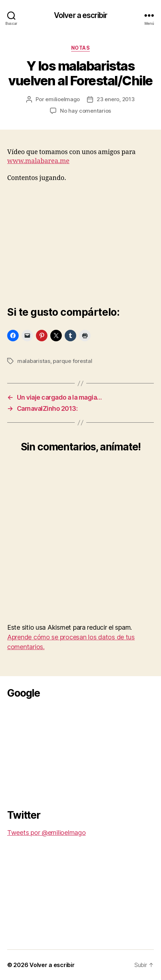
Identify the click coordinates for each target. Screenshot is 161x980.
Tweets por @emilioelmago (47, 833)
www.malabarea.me (38, 161)
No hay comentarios (86, 111)
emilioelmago (63, 99)
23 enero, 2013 (116, 99)
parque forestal (72, 361)
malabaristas (34, 361)
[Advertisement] (61, 752)
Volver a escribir (80, 15)
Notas (81, 48)
